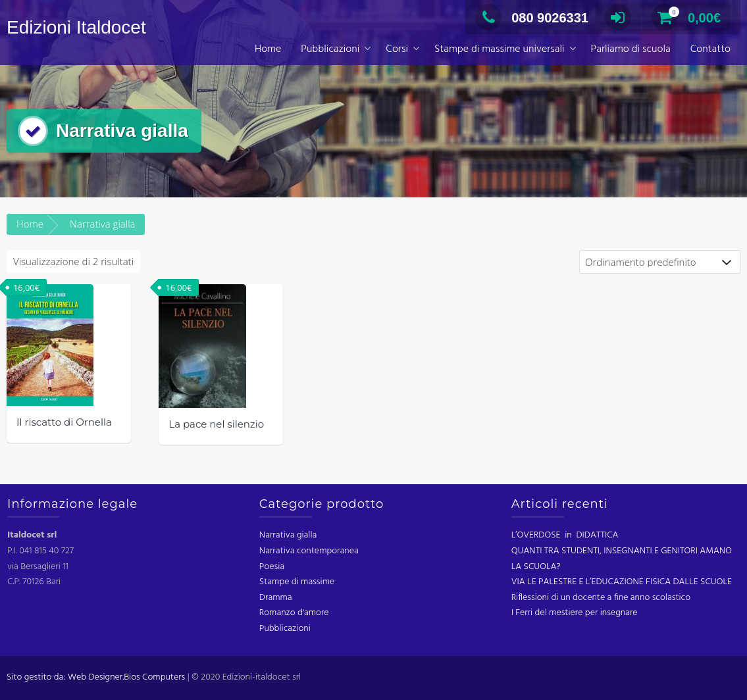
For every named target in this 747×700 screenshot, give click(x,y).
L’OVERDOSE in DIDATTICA (565, 535)
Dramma (276, 598)
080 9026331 (532, 18)
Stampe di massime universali (500, 49)
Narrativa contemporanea (309, 551)
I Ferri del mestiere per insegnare (575, 613)
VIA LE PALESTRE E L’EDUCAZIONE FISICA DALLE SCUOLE (622, 582)
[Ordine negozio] (660, 262)
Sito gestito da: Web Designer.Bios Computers (96, 677)
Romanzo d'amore (294, 613)
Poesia (272, 567)
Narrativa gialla (288, 535)
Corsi (397, 49)
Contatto (710, 49)
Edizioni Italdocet (76, 27)
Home (268, 49)
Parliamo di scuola (631, 49)
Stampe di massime (297, 582)
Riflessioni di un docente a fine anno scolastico (601, 598)
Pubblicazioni (330, 49)
